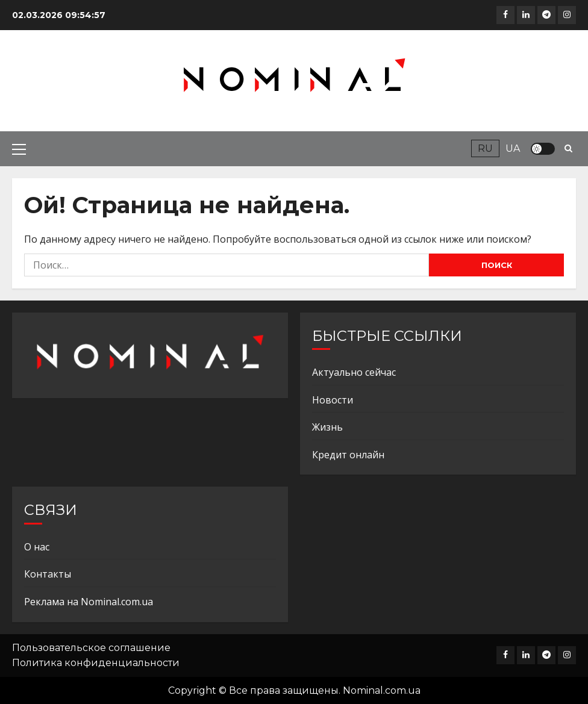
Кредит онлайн (348, 455)
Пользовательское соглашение (91, 648)
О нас (37, 547)
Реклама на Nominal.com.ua (89, 602)
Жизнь (327, 427)
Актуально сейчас (354, 372)
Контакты (48, 574)
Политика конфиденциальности (96, 663)
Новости (333, 400)
